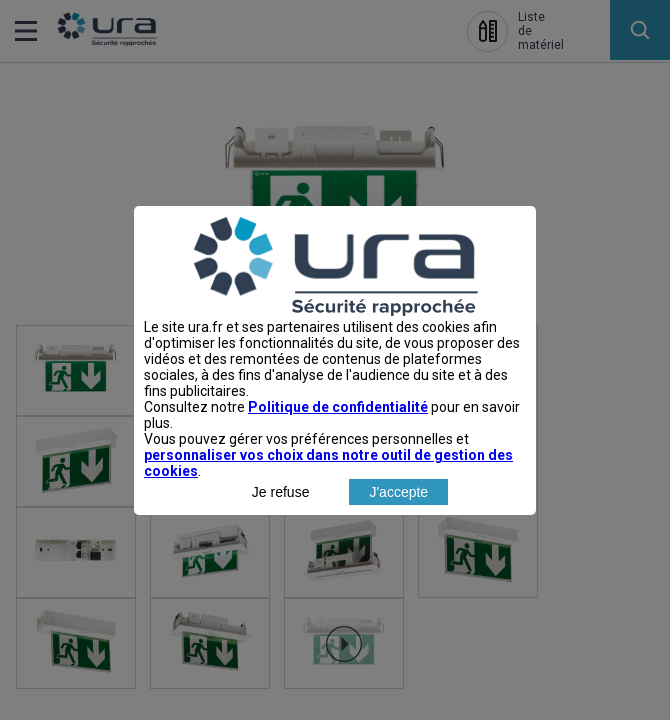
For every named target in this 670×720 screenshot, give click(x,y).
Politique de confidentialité (338, 450)
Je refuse (281, 535)
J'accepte (398, 535)
